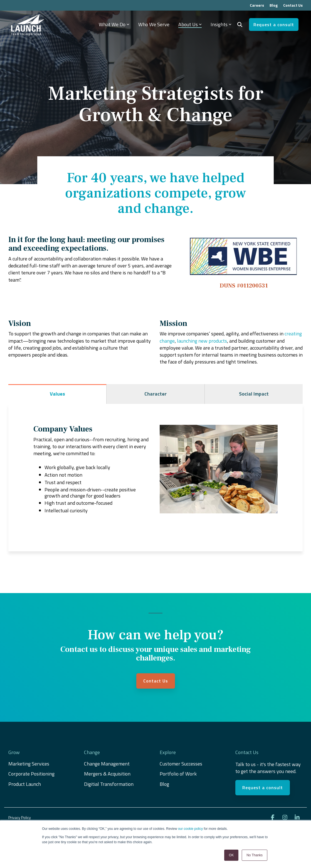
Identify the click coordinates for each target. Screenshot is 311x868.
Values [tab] (57, 394)
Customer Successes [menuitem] (181, 764)
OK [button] (231, 855)
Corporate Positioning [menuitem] (31, 774)
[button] (273, 818)
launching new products (202, 341)
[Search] (240, 25)
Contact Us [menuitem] (293, 5)
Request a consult (274, 25)
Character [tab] (155, 394)
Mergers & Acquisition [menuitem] (108, 774)
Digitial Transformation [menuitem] (109, 784)
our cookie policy (190, 829)
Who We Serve (154, 24)
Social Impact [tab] (254, 394)
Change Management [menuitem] (107, 764)
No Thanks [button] (255, 855)
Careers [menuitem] (257, 5)
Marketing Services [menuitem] (29, 764)
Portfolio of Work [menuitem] (178, 774)
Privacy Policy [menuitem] (20, 817)
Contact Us (156, 681)
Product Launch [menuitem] (25, 784)
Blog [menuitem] (274, 5)
